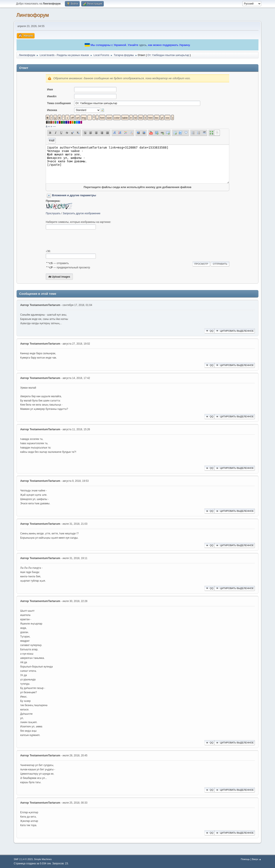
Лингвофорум (33, 15)
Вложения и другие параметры (74, 195)
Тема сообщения (59, 103)
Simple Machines (43, 859)
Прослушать (53, 213)
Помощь (245, 859)
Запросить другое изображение (82, 213)
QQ (209, 331)
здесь (143, 45)
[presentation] (78, 240)
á (47, 126)
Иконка (52, 110)
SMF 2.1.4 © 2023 (23, 859)
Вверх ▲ (257, 859)
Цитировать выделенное (235, 331)
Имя (50, 89)
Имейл (52, 96)
